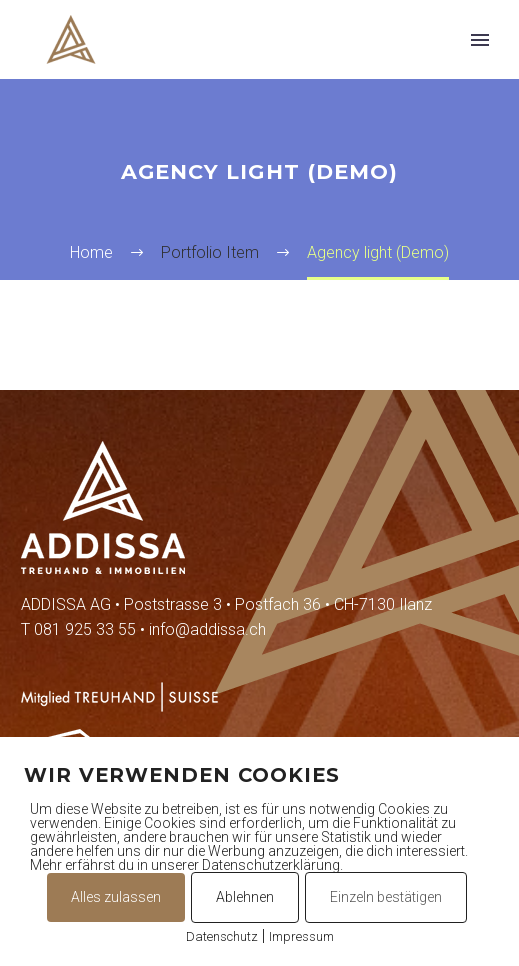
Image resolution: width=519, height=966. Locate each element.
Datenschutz (222, 936)
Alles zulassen (116, 897)
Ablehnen (245, 897)
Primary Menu (480, 40)
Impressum (301, 936)
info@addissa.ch (207, 629)
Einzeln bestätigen (386, 897)
